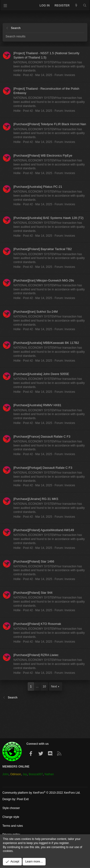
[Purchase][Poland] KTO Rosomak (37, 624)
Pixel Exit (23, 799)
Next (54, 686)
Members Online (16, 767)
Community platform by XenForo (41, 793)
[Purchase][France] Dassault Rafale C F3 (42, 437)
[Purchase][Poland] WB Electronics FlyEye (43, 155)
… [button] (37, 686)
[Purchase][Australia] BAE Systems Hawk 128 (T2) (48, 218)
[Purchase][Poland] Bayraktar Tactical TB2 (43, 249)
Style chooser (11, 808)
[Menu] (5, 6)
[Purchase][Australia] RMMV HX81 (37, 405)
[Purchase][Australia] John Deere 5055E (41, 374)
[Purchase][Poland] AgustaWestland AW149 (44, 530)
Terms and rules (13, 826)
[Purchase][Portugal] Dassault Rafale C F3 (43, 468)
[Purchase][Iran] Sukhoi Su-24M (36, 312)
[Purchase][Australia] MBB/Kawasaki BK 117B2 (46, 343)
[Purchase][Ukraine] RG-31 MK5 (36, 499)
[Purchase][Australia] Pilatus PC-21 (38, 187)
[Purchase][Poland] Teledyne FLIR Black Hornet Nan (50, 124)
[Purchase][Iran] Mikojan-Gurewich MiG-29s (44, 280)
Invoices (70, 75)
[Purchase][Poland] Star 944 (33, 593)
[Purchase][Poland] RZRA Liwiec (36, 655)
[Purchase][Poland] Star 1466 (34, 561)
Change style (11, 817)
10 (44, 686)
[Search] (85, 6)
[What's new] (76, 6)
